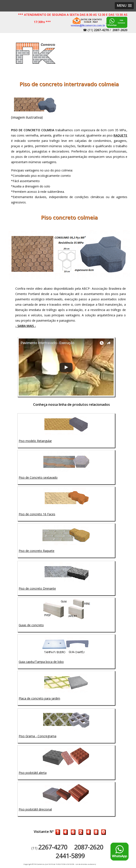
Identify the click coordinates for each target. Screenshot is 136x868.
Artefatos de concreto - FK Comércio (36, 53)
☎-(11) (96, 30)
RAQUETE (120, 135)
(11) (49, 848)
